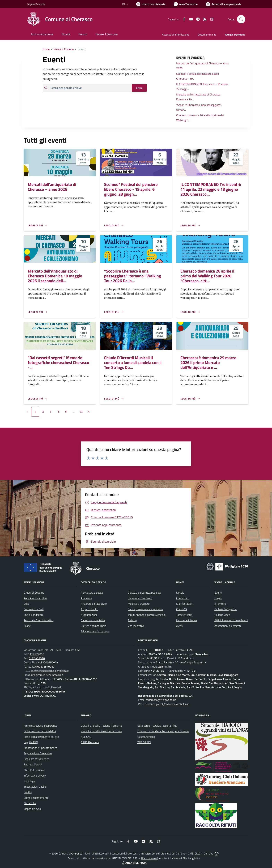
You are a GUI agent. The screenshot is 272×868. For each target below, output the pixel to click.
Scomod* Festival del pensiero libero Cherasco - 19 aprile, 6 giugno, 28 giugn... (131, 189)
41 (81, 411)
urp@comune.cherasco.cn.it (47, 675)
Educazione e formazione (95, 631)
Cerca (139, 88)
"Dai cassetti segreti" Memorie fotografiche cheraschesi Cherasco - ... (58, 362)
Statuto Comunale (34, 770)
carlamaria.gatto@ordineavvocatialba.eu (167, 704)
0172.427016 (37, 658)
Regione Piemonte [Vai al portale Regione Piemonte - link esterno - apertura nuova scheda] (36, 4)
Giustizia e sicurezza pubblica (144, 593)
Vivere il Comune (64, 49)
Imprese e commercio (140, 598)
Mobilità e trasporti (139, 604)
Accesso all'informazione (176, 35)
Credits (28, 792)
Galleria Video (222, 615)
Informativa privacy (35, 775)
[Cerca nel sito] (241, 19)
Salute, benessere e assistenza (146, 609)
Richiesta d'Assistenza (36, 759)
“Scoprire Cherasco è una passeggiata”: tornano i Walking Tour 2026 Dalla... (133, 276)
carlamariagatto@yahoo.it (161, 700)
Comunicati (183, 598)
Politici (27, 626)
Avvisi (180, 626)
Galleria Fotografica (226, 609)
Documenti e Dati (34, 609)
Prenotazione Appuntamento (40, 748)
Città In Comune (204, 853)
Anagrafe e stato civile (94, 604)
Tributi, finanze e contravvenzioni (147, 615)
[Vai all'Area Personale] (224, 4)
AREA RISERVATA (134, 863)
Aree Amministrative (35, 598)
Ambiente (86, 598)
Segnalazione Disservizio (38, 753)
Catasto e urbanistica (93, 620)
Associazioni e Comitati (228, 626)
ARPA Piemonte (90, 742)
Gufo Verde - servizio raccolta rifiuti (157, 726)
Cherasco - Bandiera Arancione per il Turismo (163, 731)
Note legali (30, 781)
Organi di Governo (34, 593)
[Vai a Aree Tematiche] (186, 4)
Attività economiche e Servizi (231, 620)
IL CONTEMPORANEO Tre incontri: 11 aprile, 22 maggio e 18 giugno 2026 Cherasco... (211, 189)
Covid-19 (182, 609)
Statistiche (30, 803)
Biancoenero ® (150, 858)
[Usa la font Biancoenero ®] (151, 4)
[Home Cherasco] (60, 19)
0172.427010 (36, 654)
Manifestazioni (185, 604)
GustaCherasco (146, 737)
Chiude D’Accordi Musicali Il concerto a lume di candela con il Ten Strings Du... (133, 362)
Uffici (26, 604)
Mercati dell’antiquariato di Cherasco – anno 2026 (52, 187)
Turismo (132, 620)
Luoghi (218, 598)
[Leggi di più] (38, 225)
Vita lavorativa (136, 626)
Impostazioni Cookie (35, 787)
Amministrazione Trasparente (40, 726)
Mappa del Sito (32, 809)
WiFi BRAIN (144, 742)
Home (46, 49)
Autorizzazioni (89, 615)
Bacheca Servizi (33, 764)
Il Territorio (220, 604)
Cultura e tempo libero (94, 626)
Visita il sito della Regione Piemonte (101, 726)
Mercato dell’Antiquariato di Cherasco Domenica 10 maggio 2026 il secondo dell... (55, 276)
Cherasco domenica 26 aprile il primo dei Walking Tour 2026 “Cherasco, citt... (207, 276)
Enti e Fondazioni (33, 615)
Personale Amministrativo (39, 620)
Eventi (218, 593)
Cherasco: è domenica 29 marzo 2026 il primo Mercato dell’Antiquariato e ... (208, 362)
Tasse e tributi (184, 615)
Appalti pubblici (90, 609)
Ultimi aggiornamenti (36, 798)
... (73, 411)
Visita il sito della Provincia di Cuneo (101, 731)
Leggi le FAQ (31, 742)
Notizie (180, 593)
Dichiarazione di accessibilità (40, 731)
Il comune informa (187, 620)
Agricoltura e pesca (92, 593)
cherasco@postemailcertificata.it (50, 671)
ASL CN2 (86, 737)
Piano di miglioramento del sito (41, 737)
